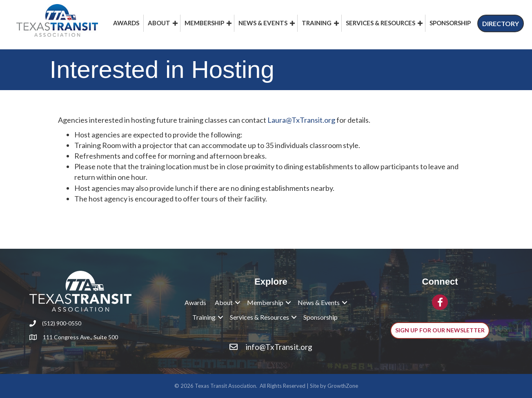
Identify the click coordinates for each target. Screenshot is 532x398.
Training (317, 23)
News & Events (263, 23)
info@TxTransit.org (279, 347)
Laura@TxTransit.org (301, 120)
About (159, 23)
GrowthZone (343, 386)
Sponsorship (450, 23)
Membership (204, 23)
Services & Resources (381, 23)
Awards (126, 23)
